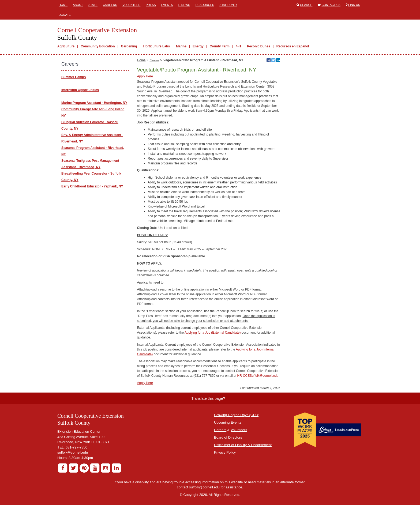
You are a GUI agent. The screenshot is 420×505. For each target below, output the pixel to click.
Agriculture (66, 46)
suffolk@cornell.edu (73, 452)
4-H (238, 46)
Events (167, 5)
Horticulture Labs (157, 46)
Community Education (98, 46)
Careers (110, 5)
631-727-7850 (76, 447)
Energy (198, 46)
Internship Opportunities (80, 90)
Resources (205, 5)
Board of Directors (228, 437)
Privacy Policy (225, 452)
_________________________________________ (98, 96)
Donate (65, 15)
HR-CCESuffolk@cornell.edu (258, 376)
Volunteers (239, 430)
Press (151, 5)
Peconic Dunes (258, 46)
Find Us (354, 5)
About (78, 5)
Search (306, 5)
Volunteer (131, 5)
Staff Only (228, 5)
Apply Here (145, 76)
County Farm (220, 46)
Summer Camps (74, 77)
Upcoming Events (228, 422)
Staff (93, 5)
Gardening (129, 46)
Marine (181, 46)
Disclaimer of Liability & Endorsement (243, 445)
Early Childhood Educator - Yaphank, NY (92, 186)
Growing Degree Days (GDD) (237, 415)
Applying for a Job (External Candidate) (213, 333)
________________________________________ (97, 84)
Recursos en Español (293, 46)
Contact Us (331, 5)
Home (63, 5)
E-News (184, 5)
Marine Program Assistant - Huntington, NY (94, 103)
